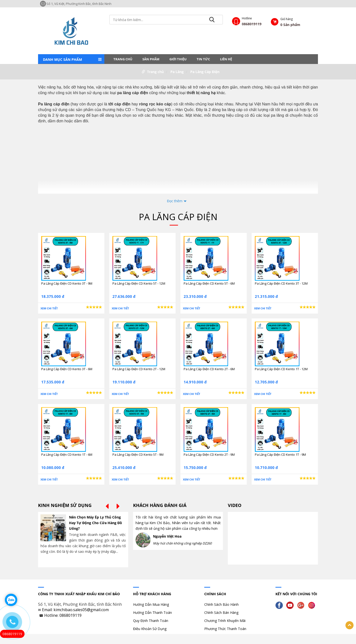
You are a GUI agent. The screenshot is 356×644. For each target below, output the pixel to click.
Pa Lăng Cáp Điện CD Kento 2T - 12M (139, 369)
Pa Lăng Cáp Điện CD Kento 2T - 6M (209, 369)
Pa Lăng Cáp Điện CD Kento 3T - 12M (281, 283)
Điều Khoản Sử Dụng (150, 629)
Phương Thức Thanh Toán (225, 629)
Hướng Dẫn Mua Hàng (151, 604)
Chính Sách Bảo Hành (221, 604)
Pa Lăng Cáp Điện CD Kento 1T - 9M (280, 455)
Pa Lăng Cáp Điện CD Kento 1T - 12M (281, 369)
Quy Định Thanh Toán (151, 621)
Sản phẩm (151, 59)
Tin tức (203, 59)
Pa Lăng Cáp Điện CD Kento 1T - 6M (67, 455)
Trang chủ (123, 59)
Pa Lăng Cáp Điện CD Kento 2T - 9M (209, 455)
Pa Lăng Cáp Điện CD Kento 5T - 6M (209, 283)
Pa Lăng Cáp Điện (205, 72)
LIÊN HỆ (226, 59)
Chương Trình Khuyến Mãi (225, 621)
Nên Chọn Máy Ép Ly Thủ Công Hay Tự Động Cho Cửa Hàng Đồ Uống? (96, 523)
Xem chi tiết (49, 308)
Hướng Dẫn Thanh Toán (152, 612)
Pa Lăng (177, 72)
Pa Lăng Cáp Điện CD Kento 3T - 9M (67, 283)
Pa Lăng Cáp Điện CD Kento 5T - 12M (139, 283)
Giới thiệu (178, 59)
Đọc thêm (175, 201)
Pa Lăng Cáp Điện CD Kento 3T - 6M (67, 369)
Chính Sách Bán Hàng (221, 612)
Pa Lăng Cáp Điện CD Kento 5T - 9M (138, 455)
